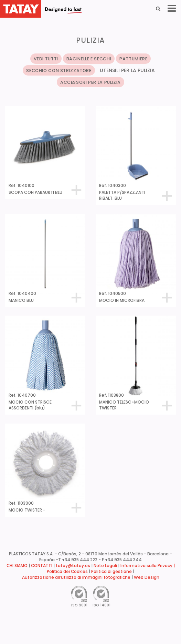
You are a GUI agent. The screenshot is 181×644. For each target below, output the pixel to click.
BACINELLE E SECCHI (89, 59)
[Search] (158, 9)
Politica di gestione (111, 572)
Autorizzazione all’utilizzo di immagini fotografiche (76, 577)
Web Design (147, 577)
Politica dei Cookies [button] (67, 572)
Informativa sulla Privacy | (148, 566)
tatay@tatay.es (73, 566)
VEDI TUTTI (46, 59)
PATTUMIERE (133, 59)
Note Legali (105, 566)
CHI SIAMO (17, 566)
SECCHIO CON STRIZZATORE (59, 71)
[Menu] (172, 8)
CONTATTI (42, 566)
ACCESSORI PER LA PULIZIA (90, 82)
